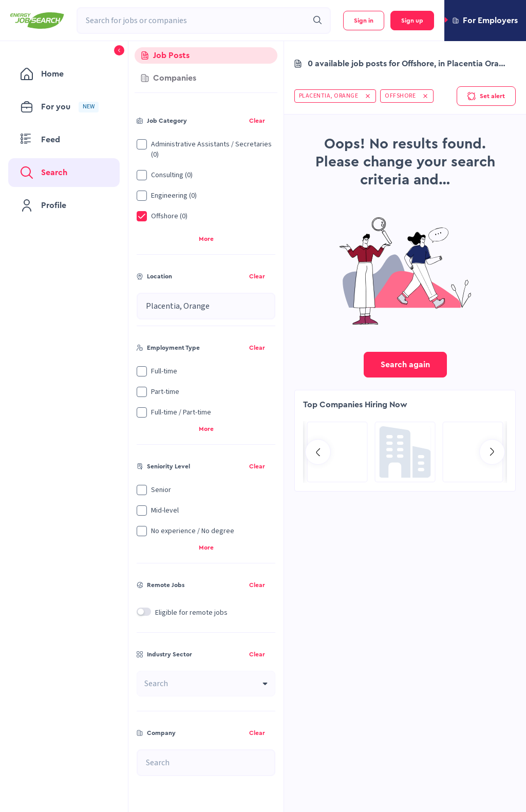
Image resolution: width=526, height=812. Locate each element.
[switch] (144, 612)
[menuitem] (64, 74)
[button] (485, 21)
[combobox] (192, 21)
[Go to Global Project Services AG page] (405, 452)
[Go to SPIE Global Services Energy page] (473, 452)
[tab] (206, 55)
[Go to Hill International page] (337, 452)
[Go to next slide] (492, 452)
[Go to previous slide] (318, 452)
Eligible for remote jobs (191, 613)
